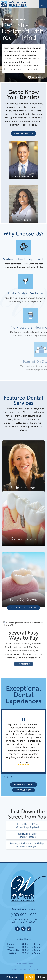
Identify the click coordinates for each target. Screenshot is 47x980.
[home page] (14, 4)
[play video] (36, 77)
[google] (23, 929)
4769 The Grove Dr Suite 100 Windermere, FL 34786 (23, 921)
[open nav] (43, 4)
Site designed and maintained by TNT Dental (23, 969)
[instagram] (29, 929)
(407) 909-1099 (23, 915)
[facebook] (17, 929)
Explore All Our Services (23, 608)
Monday (11, 944)
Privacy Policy (28, 967)
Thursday (12, 953)
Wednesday (13, 950)
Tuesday (12, 947)
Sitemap (17, 967)
